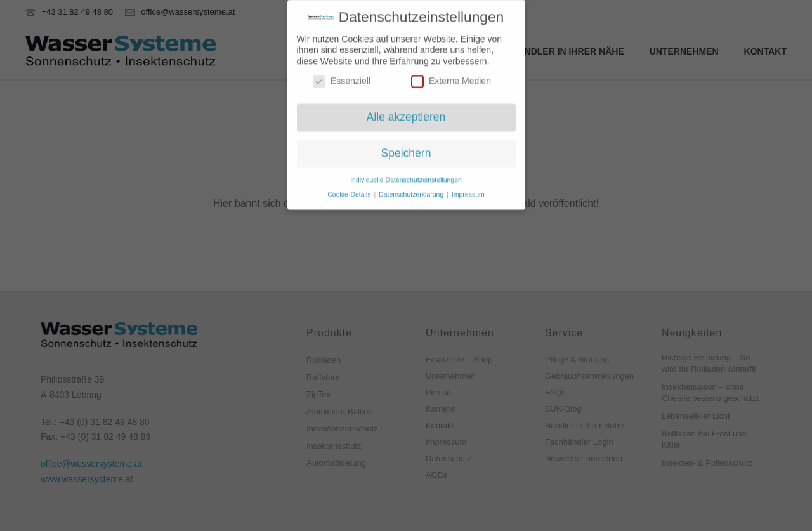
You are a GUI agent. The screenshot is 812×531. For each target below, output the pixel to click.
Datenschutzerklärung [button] (412, 190)
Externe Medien (451, 76)
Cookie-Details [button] (350, 190)
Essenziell (342, 76)
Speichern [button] (406, 148)
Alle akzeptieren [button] (406, 112)
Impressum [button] (468, 190)
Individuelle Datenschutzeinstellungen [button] (406, 175)
